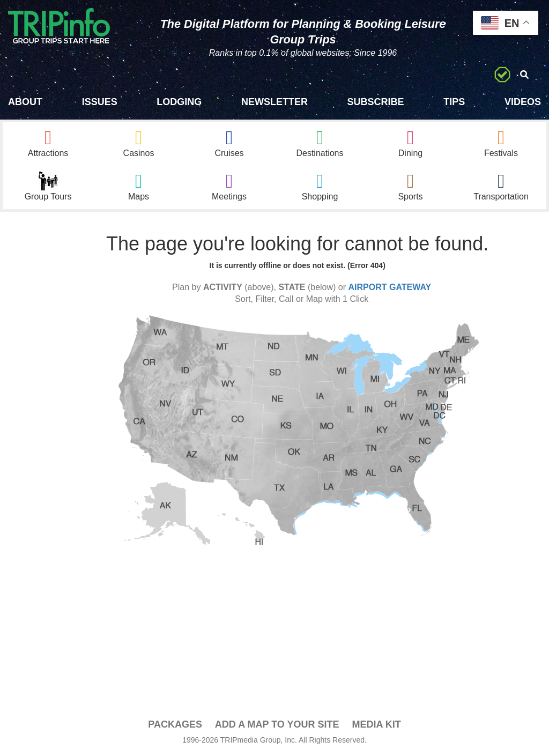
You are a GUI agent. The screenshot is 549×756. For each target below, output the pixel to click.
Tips (454, 102)
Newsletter (274, 102)
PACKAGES (175, 724)
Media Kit (376, 724)
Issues (100, 102)
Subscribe (376, 102)
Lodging (179, 102)
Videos (523, 102)
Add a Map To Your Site (277, 724)
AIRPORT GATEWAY (390, 287)
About (25, 102)
